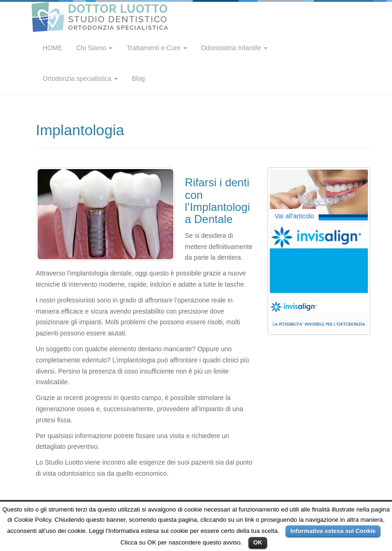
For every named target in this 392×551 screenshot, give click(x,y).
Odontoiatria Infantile (234, 48)
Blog (138, 79)
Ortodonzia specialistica (80, 79)
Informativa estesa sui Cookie (333, 531)
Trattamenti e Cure (157, 48)
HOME (52, 48)
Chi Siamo (94, 48)
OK (258, 542)
